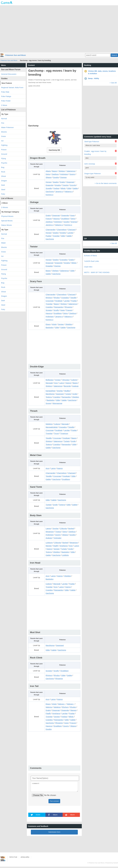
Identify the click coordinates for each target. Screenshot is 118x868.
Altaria (48, 171)
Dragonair (70, 182)
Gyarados (64, 260)
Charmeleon (62, 230)
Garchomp (50, 191)
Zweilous (55, 174)
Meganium (50, 532)
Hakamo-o (69, 191)
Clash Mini (88, 267)
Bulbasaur (50, 380)
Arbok (54, 324)
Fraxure (49, 219)
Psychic (4, 163)
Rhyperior (68, 307)
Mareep (49, 546)
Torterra (49, 397)
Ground (4, 154)
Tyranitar (56, 236)
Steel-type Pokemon (92, 142)
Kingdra (58, 185)
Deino (48, 174)
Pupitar (48, 236)
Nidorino (49, 707)
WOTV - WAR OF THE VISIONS (97, 272)
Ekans (48, 324)
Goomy (72, 174)
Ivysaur (58, 380)
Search (114, 55)
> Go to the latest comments (106, 183)
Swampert (60, 394)
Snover (48, 403)
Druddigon (65, 219)
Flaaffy (56, 546)
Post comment (54, 803)
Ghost (4, 176)
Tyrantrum (64, 433)
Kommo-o (49, 195)
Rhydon (57, 298)
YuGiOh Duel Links (92, 261)
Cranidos (49, 307)
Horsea (48, 182)
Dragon (4, 181)
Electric (4, 247)
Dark (3, 185)
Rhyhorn (49, 298)
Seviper (61, 324)
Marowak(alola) (52, 427)
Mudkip (67, 391)
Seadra (56, 182)
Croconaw (50, 301)
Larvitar (70, 233)
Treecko (65, 185)
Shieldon (69, 324)
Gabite (75, 188)
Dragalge (49, 266)
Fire (3, 238)
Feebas (56, 188)
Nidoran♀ (62, 704)
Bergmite (67, 386)
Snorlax (60, 391)
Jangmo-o (59, 191)
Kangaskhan (51, 391)
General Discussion (9, 74)
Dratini (62, 182)
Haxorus (56, 219)
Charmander (51, 230)
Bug (3, 167)
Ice (2, 141)
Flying (4, 158)
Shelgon (62, 171)
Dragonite (49, 185)
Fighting (4, 145)
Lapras (48, 528)
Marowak (49, 383)
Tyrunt (56, 433)
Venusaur (66, 380)
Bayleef (71, 528)
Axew (72, 215)
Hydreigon (64, 174)
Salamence (71, 171)
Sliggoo (49, 177)
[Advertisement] (59, 29)
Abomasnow (57, 403)
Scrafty (56, 310)
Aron (56, 383)
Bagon (55, 171)
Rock (3, 172)
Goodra (56, 177)
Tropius (58, 532)
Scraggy (49, 310)
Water (3, 243)
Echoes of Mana (90, 256)
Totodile (73, 298)
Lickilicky (65, 555)
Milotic (63, 188)
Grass (4, 136)
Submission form (54, 833)
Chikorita (63, 528)
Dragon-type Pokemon (93, 174)
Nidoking (49, 424)
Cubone (74, 380)
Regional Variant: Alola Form (12, 87)
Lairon (62, 383)
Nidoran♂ (71, 704)
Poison (4, 150)
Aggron (68, 383)
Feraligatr (59, 301)
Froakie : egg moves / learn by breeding (95, 153)
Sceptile (49, 188)
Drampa (63, 177)
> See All (113, 83)
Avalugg (75, 386)
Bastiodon (50, 327)
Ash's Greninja (90, 164)
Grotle (75, 394)
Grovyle (73, 185)
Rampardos (59, 307)
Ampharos (64, 546)
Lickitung (49, 543)
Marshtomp (50, 394)
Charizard (72, 230)
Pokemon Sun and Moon (16, 55)
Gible (69, 188)
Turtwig (68, 394)
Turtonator (57, 538)
